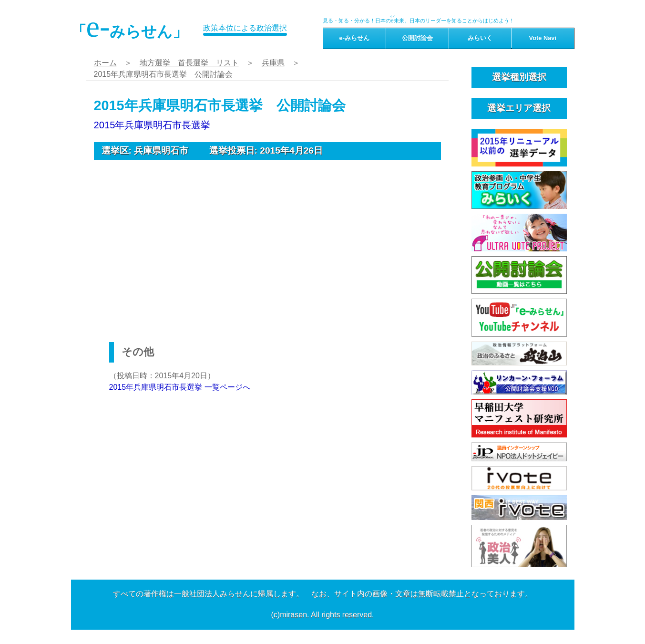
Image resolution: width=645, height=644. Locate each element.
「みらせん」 (130, 27)
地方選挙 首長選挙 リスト (189, 63)
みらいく (480, 38)
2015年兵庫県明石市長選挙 (152, 125)
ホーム (105, 63)
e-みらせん (354, 38)
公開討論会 (417, 38)
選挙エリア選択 (519, 108)
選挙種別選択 (519, 77)
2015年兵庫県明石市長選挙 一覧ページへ (180, 387)
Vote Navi (543, 38)
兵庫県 (273, 63)
